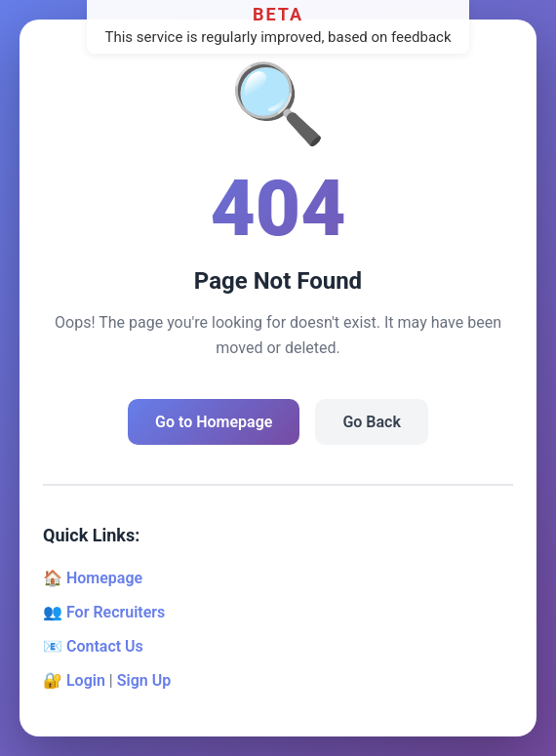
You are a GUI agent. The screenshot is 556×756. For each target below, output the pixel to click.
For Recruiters (116, 612)
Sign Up (144, 680)
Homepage (104, 578)
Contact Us (105, 646)
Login (86, 680)
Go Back (371, 422)
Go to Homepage (214, 422)
